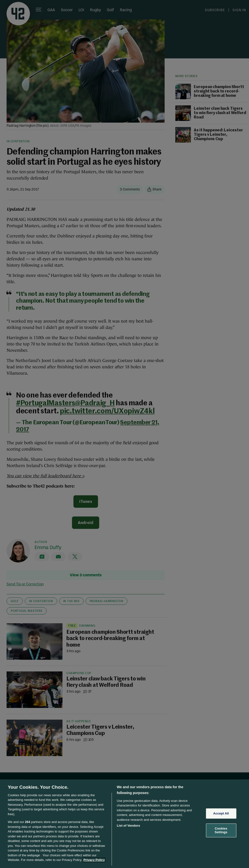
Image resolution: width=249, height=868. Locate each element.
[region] (124, 824)
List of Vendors (128, 826)
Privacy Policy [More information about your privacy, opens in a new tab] (94, 860)
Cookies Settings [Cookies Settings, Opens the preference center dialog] (221, 830)
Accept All (221, 813)
